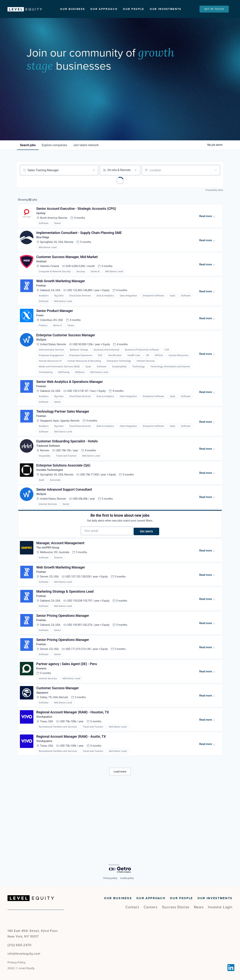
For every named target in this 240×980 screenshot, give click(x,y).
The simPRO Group (50, 591)
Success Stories (176, 907)
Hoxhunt (43, 277)
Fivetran (43, 304)
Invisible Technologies (52, 502)
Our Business (72, 9)
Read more (208, 228)
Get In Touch (214, 9)
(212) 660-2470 (19, 945)
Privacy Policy (16, 962)
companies (54, 154)
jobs (28, 154)
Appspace (44, 750)
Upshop (43, 224)
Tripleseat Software (51, 476)
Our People (134, 9)
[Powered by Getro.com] (120, 869)
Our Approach (104, 9)
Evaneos (43, 724)
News (199, 907)
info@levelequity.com (24, 954)
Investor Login (220, 907)
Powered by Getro (214, 199)
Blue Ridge (45, 250)
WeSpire (43, 362)
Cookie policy (127, 878)
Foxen (42, 336)
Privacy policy (110, 878)
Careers (151, 907)
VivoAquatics (46, 777)
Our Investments (166, 9)
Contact (132, 907)
